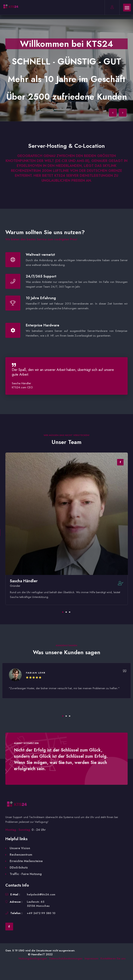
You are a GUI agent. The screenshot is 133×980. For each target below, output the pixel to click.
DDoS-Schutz (19, 867)
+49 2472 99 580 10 (41, 913)
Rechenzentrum (21, 855)
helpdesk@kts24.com (41, 894)
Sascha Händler (24, 581)
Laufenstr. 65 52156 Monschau (38, 904)
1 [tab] (63, 612)
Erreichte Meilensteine (26, 861)
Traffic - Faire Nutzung (26, 874)
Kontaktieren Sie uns (113, 958)
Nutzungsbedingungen (33, 958)
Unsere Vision (20, 848)
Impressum (92, 958)
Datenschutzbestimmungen (66, 958)
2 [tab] (66, 612)
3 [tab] (70, 612)
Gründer (15, 586)
